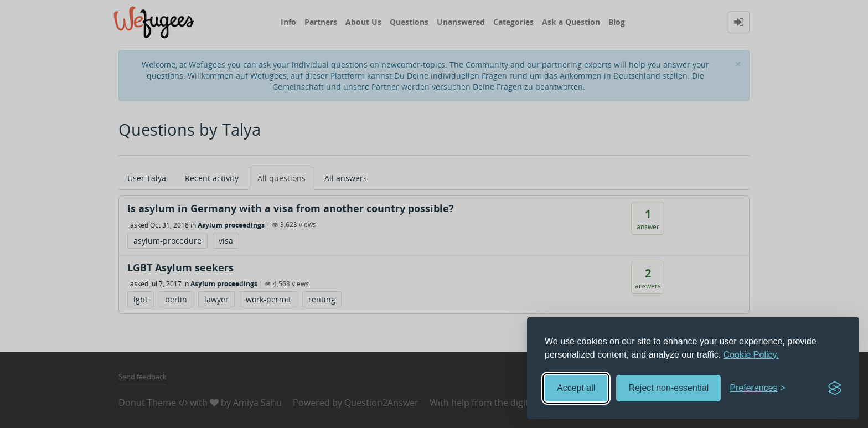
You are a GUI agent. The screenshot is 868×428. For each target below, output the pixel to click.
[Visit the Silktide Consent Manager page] (835, 388)
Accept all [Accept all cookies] (576, 388)
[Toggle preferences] (758, 388)
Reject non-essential (668, 388)
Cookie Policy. (751, 355)
